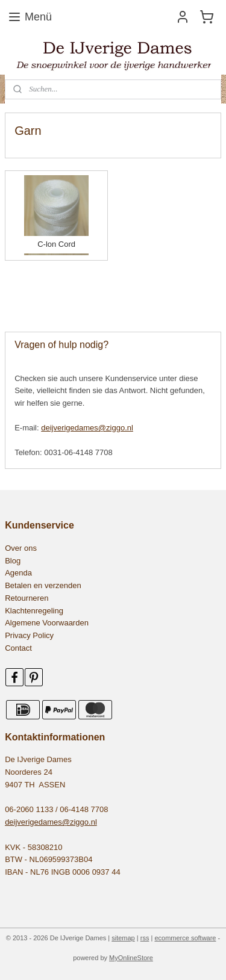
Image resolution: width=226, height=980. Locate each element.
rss (145, 938)
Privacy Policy (29, 635)
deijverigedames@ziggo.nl (87, 428)
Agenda (18, 573)
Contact (18, 648)
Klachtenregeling (34, 611)
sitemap (123, 938)
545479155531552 (43, 295)
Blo (11, 561)
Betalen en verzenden (43, 585)
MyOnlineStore (131, 958)
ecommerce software (185, 938)
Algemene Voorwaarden (47, 623)
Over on (19, 548)
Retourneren (27, 598)
